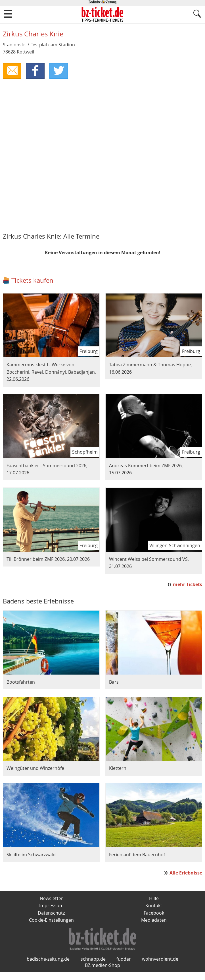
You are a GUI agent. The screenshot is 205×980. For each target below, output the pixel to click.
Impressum (51, 906)
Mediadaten (154, 921)
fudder (124, 967)
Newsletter (51, 899)
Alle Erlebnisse (186, 873)
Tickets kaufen (32, 280)
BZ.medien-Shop (102, 973)
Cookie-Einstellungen (51, 921)
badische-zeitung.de (48, 967)
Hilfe (154, 899)
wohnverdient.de (160, 967)
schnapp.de (93, 967)
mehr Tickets (188, 585)
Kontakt (154, 906)
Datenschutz (51, 913)
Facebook (154, 913)
